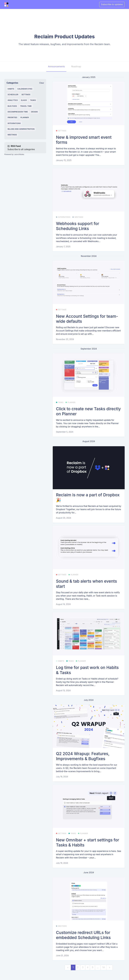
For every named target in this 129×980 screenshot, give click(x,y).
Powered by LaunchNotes (14, 154)
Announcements (56, 67)
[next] (110, 967)
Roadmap (76, 67)
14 (104, 967)
